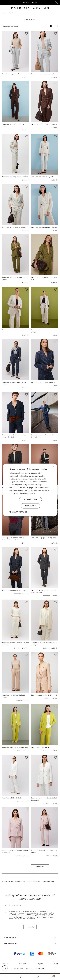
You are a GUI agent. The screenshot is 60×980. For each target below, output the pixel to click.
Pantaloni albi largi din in (12, 798)
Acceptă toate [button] (30, 500)
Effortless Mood (30, 2)
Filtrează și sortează (12, 26)
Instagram (39, 964)
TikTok (56, 964)
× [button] (53, 466)
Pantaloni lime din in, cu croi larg (15, 748)
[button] (5, 968)
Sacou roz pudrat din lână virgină (44, 695)
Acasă (4, 13)
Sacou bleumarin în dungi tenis (43, 382)
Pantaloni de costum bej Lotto (43, 177)
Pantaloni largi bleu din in (12, 74)
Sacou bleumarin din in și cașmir (14, 590)
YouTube (22, 964)
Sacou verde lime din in (40, 748)
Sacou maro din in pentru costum (44, 124)
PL (37, 968)
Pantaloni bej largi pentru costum (15, 177)
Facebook (6, 964)
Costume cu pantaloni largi (44, 881)
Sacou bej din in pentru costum (14, 227)
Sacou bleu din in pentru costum (44, 74)
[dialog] (30, 490)
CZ (44, 968)
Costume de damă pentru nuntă (20, 881)
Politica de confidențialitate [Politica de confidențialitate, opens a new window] (24, 493)
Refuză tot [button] (30, 506)
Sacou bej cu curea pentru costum (44, 227)
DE (41, 968)
